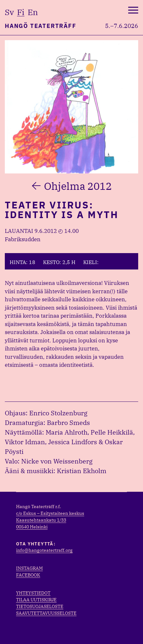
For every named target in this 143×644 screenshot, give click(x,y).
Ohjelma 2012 (78, 186)
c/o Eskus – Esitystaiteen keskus (50, 513)
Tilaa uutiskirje (36, 600)
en (33, 12)
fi (21, 12)
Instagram (29, 568)
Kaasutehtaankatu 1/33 (41, 520)
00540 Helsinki (32, 527)
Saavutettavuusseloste (46, 613)
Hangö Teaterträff (41, 26)
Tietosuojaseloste (40, 606)
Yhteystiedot (33, 593)
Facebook (28, 575)
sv (9, 12)
